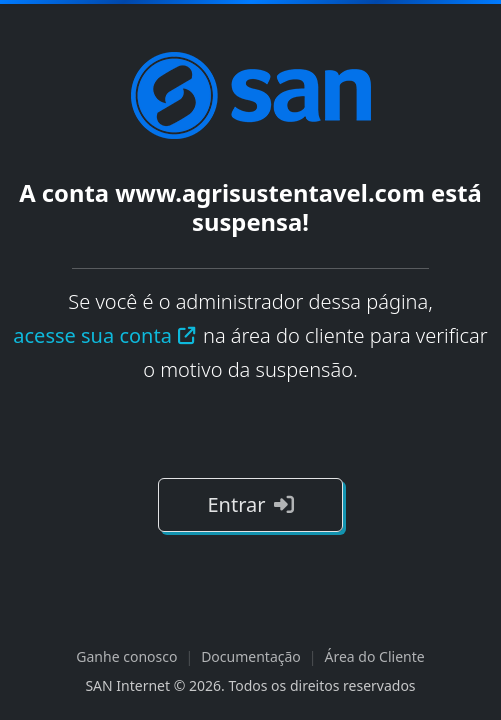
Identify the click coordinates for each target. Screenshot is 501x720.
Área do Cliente (375, 656)
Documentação (251, 656)
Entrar (250, 504)
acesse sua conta (105, 335)
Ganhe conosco (126, 656)
